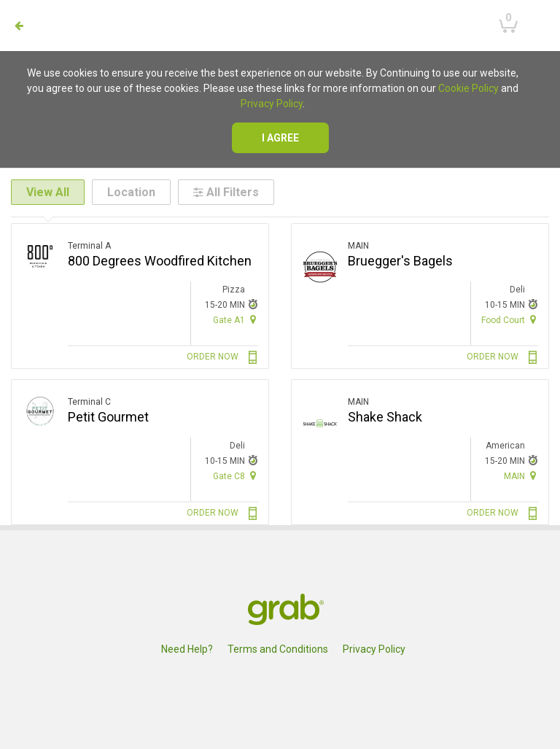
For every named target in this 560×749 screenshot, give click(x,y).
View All (48, 192)
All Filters (226, 192)
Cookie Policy (468, 88)
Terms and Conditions (278, 649)
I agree (280, 138)
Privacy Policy (272, 104)
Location (131, 192)
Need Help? (187, 649)
